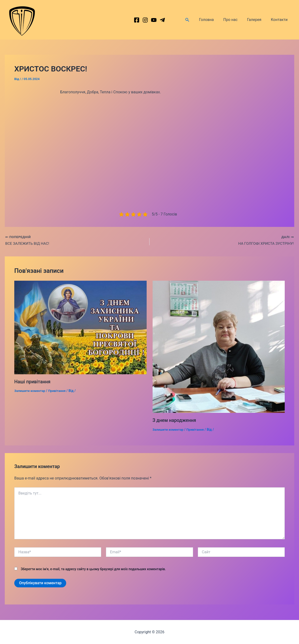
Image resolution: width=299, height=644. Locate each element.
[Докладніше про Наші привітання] (80, 327)
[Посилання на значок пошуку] (195, 20)
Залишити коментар (30, 391)
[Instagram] (145, 20)
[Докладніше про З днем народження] (219, 347)
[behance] (154, 20)
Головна (213, 20)
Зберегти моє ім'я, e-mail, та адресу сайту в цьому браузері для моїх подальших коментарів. (93, 569)
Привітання (58, 391)
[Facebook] (137, 20)
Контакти (280, 20)
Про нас (235, 20)
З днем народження (175, 420)
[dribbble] (162, 20)
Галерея (257, 20)
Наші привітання (33, 382)
